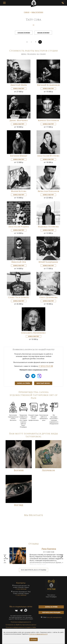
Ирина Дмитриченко (45, 549)
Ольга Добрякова (48, 297)
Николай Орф (19, 262)
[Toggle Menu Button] (4, 3)
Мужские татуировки (24, 33)
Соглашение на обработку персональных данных (21, 625)
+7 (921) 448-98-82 (21, 595)
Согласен (34, 639)
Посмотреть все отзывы (34, 570)
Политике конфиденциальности (38, 634)
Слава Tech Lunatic (19, 297)
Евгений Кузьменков (48, 85)
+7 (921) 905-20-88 (21, 589)
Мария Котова (19, 191)
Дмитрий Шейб (19, 85)
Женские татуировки (43, 33)
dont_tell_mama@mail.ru (54, 617)
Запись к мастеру (19, 89)
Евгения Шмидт (19, 156)
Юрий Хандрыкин (48, 262)
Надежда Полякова (48, 227)
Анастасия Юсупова (48, 156)
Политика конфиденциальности (21, 622)
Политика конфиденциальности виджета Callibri (21, 627)
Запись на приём (23, 383)
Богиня (19, 470)
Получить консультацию (51, 612)
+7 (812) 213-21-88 (46, 366)
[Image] (19, 71)
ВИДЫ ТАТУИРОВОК (37, 12)
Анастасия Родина (19, 227)
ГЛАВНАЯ (27, 12)
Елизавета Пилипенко (33, 333)
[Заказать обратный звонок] (63, 3)
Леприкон (48, 470)
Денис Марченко (19, 121)
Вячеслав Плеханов (48, 191)
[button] (5, 556)
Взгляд (19, 505)
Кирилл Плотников (48, 121)
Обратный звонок (43, 383)
